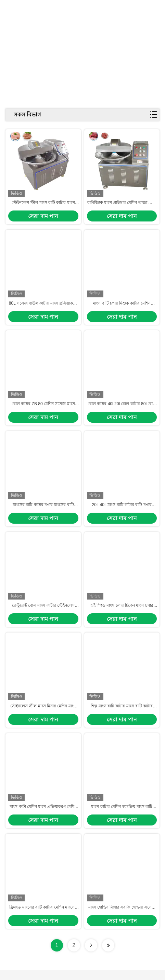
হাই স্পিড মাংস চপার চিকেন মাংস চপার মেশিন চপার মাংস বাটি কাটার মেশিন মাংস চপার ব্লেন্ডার (122, 612)
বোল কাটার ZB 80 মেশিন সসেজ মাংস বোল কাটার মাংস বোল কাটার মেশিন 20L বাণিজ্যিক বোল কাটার (43, 408)
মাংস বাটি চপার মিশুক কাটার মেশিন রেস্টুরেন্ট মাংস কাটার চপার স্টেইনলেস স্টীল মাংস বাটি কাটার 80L (122, 306)
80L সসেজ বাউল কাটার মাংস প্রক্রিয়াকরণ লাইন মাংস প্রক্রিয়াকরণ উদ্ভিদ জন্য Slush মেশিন (43, 306)
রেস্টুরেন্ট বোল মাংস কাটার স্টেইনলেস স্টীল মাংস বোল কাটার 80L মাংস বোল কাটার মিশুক (43, 612)
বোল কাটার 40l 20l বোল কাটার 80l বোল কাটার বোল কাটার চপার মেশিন (122, 408)
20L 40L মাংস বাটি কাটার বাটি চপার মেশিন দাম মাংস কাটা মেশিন (122, 510)
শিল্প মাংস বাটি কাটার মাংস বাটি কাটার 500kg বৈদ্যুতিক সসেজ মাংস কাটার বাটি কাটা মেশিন (122, 714)
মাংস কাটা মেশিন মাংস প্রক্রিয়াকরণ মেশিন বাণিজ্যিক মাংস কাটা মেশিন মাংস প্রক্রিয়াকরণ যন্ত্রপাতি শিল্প (43, 816)
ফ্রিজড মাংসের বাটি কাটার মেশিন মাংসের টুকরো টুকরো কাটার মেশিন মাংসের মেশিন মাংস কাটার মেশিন (43, 918)
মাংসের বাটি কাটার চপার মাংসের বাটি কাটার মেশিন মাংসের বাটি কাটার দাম (43, 510)
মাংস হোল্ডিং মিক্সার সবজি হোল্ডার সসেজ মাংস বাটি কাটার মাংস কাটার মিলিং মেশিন (122, 918)
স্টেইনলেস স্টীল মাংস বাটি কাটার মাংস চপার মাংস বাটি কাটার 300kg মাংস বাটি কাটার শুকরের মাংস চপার (43, 204)
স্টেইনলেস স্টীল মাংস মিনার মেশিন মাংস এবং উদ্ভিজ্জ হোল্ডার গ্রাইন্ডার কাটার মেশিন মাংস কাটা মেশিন (43, 714)
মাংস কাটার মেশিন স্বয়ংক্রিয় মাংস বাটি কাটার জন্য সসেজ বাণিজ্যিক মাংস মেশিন (122, 816)
